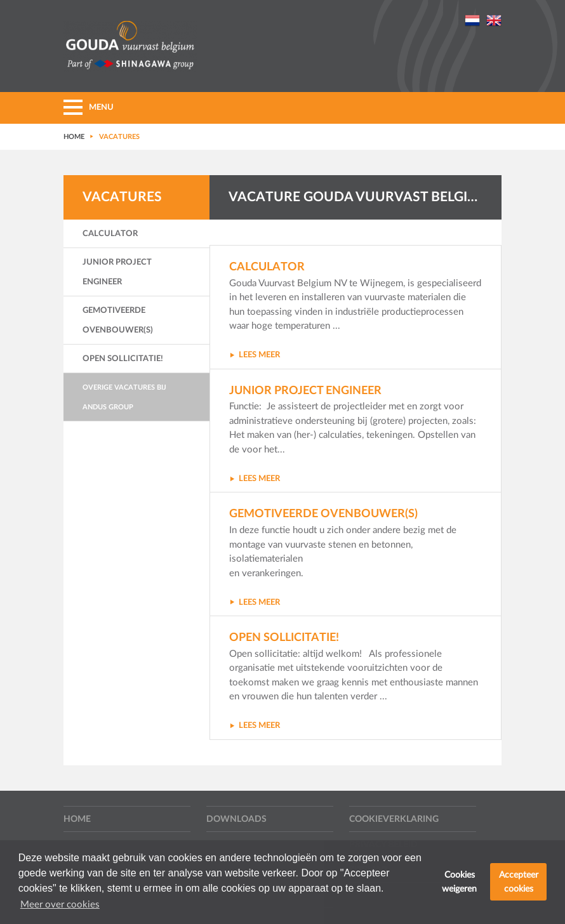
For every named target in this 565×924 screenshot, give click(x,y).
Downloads (236, 819)
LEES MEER (255, 355)
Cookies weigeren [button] (459, 882)
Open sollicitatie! (123, 359)
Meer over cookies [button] (60, 905)
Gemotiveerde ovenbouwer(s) (118, 320)
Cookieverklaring (394, 819)
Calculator (110, 234)
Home (77, 819)
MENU (89, 108)
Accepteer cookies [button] (519, 882)
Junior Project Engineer (117, 272)
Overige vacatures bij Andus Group (124, 397)
